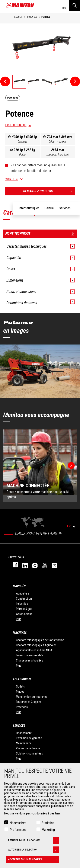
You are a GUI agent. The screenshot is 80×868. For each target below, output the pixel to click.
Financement (24, 733)
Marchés (19, 586)
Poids (22, 155)
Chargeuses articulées (30, 660)
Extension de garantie (29, 738)
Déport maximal (57, 142)
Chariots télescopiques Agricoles (36, 645)
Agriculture (23, 593)
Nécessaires (18, 823)
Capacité (22, 142)
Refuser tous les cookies (34, 840)
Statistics (48, 823)
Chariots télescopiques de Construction (40, 640)
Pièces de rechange (28, 748)
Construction (24, 599)
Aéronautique (24, 614)
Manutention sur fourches (32, 697)
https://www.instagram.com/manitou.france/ (33, 565)
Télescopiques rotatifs (30, 655)
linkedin (23, 565)
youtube (43, 565)
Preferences (18, 830)
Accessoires (22, 679)
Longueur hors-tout (58, 155)
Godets (20, 686)
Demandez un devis (49, 191)
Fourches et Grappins (29, 702)
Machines (20, 633)
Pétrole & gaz (24, 609)
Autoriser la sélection (34, 850)
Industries (22, 604)
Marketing (48, 830)
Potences (22, 707)
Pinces (20, 692)
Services (19, 726)
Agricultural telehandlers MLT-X (34, 650)
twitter (53, 565)
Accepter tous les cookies (34, 859)
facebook (13, 565)
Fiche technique (16, 125)
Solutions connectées (29, 753)
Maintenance (24, 743)
